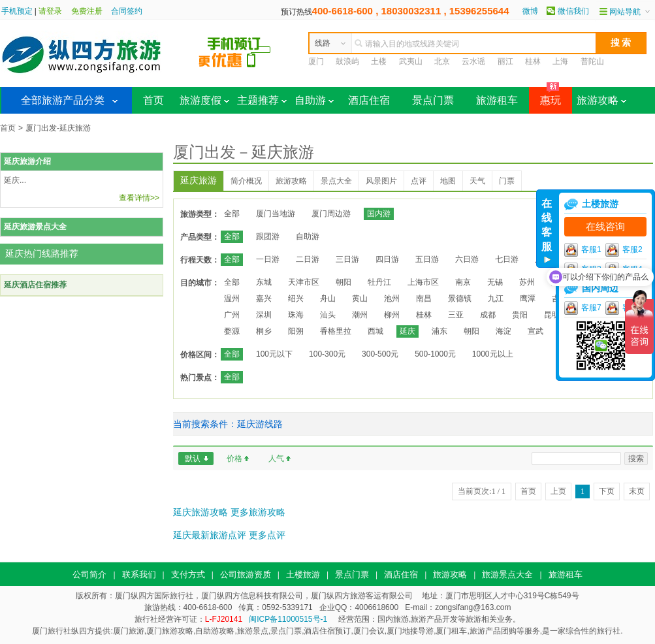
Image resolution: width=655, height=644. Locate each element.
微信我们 (573, 11)
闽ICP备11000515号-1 (288, 619)
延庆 (407, 331)
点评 (419, 181)
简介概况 (246, 181)
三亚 (456, 315)
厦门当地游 (276, 214)
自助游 (314, 100)
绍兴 (296, 298)
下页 (607, 491)
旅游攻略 (601, 100)
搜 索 (621, 42)
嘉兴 (264, 298)
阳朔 (296, 331)
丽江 (505, 61)
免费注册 (87, 11)
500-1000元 (435, 354)
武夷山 (411, 61)
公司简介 (89, 574)
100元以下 (274, 354)
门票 (507, 181)
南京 (463, 282)
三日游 (347, 259)
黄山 (360, 298)
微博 (530, 11)
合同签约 (127, 11)
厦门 (316, 61)
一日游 (268, 259)
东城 (264, 282)
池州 (392, 298)
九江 (496, 298)
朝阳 (343, 282)
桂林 (533, 61)
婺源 (232, 331)
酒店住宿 (369, 100)
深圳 (264, 315)
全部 (232, 214)
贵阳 (520, 315)
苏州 (527, 282)
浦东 (439, 331)
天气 (477, 181)
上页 (558, 491)
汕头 (328, 315)
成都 (488, 315)
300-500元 (380, 354)
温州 (232, 298)
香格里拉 (336, 331)
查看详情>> (139, 198)
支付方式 (188, 574)
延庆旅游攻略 (200, 512)
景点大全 (336, 181)
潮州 (360, 315)
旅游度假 (204, 100)
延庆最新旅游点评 (210, 535)
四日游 (387, 259)
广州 (232, 315)
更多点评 (267, 535)
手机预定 (17, 11)
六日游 (467, 259)
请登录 (50, 11)
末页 (637, 491)
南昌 (424, 298)
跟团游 (268, 236)
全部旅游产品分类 (63, 100)
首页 (153, 100)
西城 (375, 331)
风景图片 (381, 181)
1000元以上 (493, 354)
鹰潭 (528, 298)
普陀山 (592, 61)
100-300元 (327, 354)
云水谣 (473, 61)
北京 (442, 61)
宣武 (535, 331)
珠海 (296, 315)
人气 (276, 459)
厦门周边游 (331, 214)
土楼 (379, 61)
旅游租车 (497, 100)
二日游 (308, 259)
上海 (560, 61)
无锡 (495, 282)
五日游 (427, 259)
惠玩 (545, 96)
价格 (234, 459)
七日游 (507, 259)
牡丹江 (379, 282)
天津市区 (304, 282)
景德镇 (460, 298)
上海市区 (423, 282)
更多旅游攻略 (258, 512)
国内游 (379, 214)
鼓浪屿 (347, 61)
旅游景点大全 (507, 574)
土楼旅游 (303, 574)
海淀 (503, 331)
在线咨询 (605, 227)
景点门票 (433, 100)
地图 (448, 181)
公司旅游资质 (246, 574)
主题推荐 (262, 100)
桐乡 (264, 331)
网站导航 (625, 12)
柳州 (392, 315)
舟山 (328, 298)
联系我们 (139, 574)
